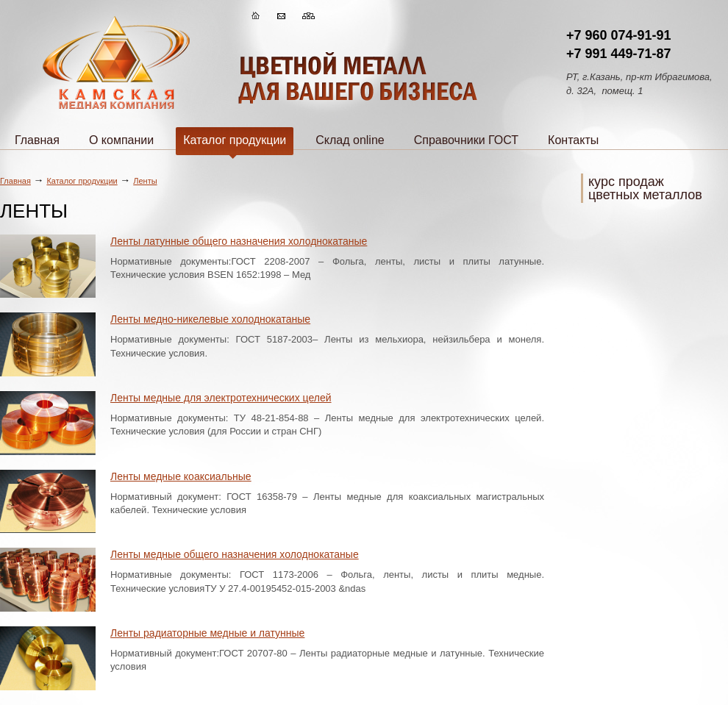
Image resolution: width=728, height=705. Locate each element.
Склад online (350, 140)
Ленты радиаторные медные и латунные (207, 633)
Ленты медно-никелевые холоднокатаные (210, 319)
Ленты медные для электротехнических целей (221, 398)
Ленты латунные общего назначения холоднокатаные (239, 241)
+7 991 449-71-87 (619, 54)
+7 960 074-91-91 (619, 35)
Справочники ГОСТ (466, 140)
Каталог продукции (235, 144)
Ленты (145, 181)
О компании (121, 140)
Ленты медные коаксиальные (181, 476)
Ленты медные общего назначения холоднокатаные (235, 554)
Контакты (573, 140)
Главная (37, 140)
